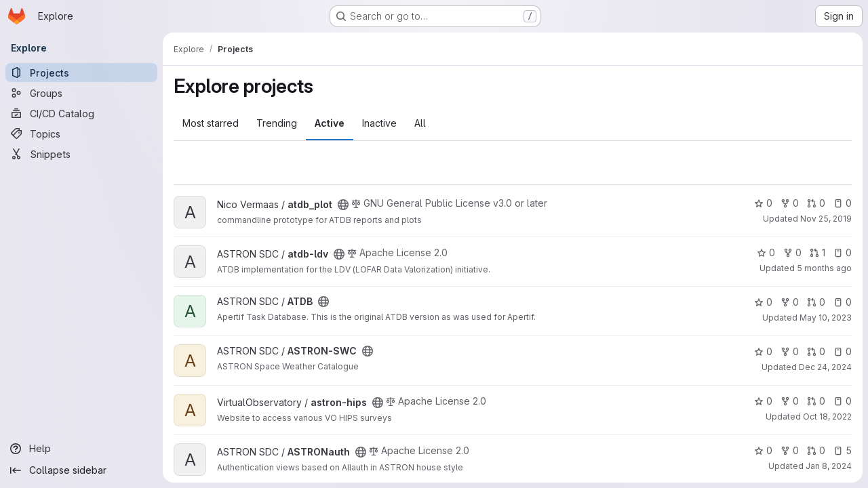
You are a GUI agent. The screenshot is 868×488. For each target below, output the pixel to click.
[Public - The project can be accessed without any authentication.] (343, 205)
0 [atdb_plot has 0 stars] (763, 203)
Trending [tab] (277, 123)
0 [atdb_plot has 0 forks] (790, 203)
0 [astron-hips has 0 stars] (763, 401)
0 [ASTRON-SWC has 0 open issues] (843, 351)
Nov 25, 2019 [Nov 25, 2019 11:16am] (826, 219)
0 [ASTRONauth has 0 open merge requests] (816, 450)
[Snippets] (81, 154)
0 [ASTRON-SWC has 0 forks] (790, 351)
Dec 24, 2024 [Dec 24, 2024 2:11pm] (825, 367)
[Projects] (81, 73)
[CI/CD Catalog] (81, 113)
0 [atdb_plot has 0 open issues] (843, 203)
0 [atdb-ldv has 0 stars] (766, 252)
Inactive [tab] (379, 123)
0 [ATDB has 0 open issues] (843, 302)
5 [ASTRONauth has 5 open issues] (843, 450)
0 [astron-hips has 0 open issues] (843, 401)
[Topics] (81, 134)
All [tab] (420, 123)
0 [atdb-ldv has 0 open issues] (843, 252)
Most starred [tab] (211, 123)
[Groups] (81, 93)
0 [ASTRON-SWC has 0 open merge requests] (816, 351)
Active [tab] (330, 123)
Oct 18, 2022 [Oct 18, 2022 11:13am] (827, 416)
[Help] (81, 449)
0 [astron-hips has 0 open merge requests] (816, 401)
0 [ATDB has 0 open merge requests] (816, 302)
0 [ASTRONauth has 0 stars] (763, 450)
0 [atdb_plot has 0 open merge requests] (816, 203)
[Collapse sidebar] (81, 470)
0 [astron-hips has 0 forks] (790, 401)
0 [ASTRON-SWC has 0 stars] (763, 351)
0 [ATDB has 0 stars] (763, 302)
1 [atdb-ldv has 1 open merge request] (817, 252)
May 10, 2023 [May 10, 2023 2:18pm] (826, 318)
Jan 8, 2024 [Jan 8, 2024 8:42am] (829, 466)
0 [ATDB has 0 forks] (790, 302)
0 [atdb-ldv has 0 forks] (792, 252)
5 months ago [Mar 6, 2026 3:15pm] (824, 268)
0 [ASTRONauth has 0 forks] (790, 450)
